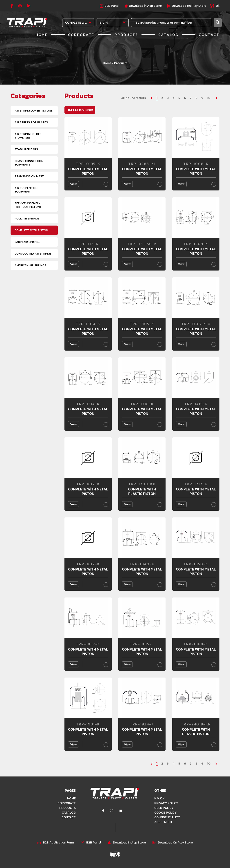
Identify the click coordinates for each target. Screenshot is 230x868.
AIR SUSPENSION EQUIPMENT (26, 190)
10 (209, 98)
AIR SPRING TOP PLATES (31, 122)
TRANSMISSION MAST (29, 176)
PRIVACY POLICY (166, 803)
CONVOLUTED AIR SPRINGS (33, 254)
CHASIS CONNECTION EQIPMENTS (29, 163)
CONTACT (209, 35)
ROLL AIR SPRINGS (27, 218)
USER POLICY (164, 808)
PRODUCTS (126, 35)
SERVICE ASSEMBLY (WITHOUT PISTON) (28, 205)
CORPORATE (81, 35)
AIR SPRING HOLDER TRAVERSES (28, 136)
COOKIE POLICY (165, 813)
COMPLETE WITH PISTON (31, 230)
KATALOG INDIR (81, 110)
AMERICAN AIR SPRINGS (30, 265)
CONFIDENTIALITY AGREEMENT (167, 820)
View (73, 184)
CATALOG (168, 35)
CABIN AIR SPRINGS (28, 242)
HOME (42, 35)
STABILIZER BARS (26, 149)
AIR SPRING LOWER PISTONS (34, 111)
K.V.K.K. (160, 798)
